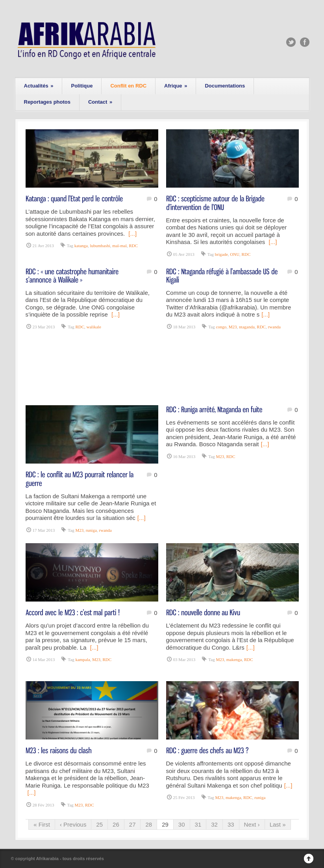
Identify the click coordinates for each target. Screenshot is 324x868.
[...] (132, 234)
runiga (91, 530)
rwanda (274, 327)
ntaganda (247, 327)
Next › (252, 824)
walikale (94, 327)
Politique (82, 86)
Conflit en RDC (128, 86)
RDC (133, 246)
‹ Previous (73, 824)
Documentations (225, 86)
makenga (234, 659)
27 (132, 824)
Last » (278, 824)
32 (214, 824)
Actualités (39, 86)
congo (221, 327)
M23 (233, 327)
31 (198, 824)
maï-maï (119, 246)
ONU (235, 254)
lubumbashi (100, 246)
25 (99, 824)
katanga (81, 246)
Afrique (176, 86)
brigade (221, 254)
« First (42, 824)
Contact (100, 102)
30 (182, 824)
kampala (82, 659)
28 (149, 824)
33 (231, 824)
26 (116, 824)
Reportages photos (47, 102)
